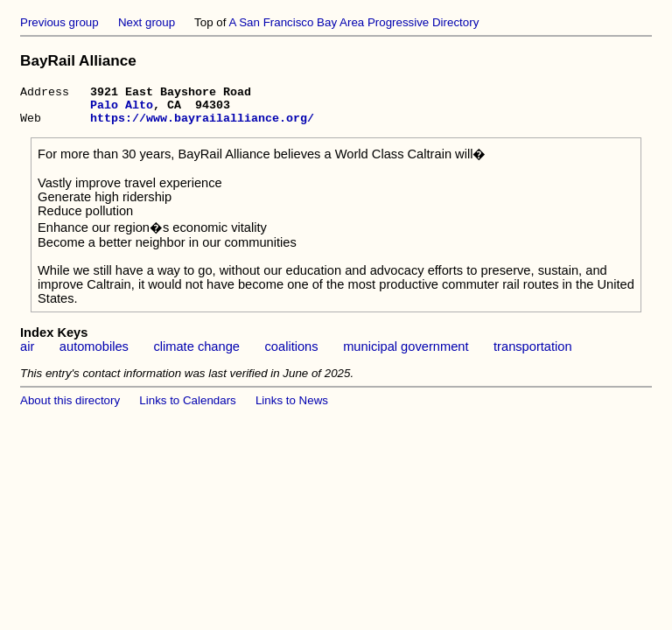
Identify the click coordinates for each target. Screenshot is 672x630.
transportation (533, 354)
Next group (147, 22)
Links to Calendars (187, 408)
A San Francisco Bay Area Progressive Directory (353, 22)
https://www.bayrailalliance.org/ (202, 125)
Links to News (292, 408)
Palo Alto (122, 109)
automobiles (94, 354)
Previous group (59, 22)
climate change (196, 354)
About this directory (70, 408)
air (27, 354)
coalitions (292, 354)
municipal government (406, 354)
